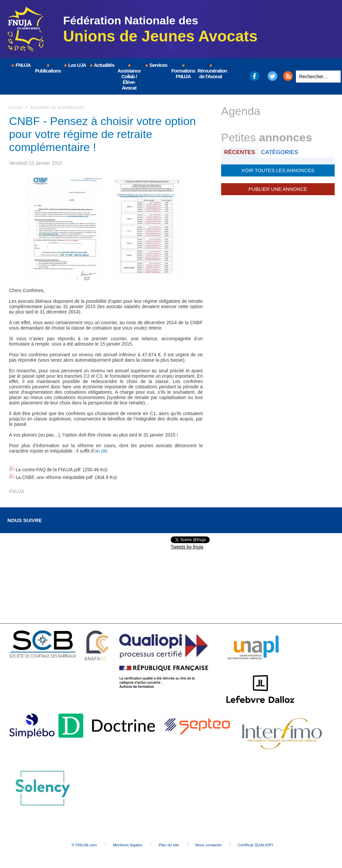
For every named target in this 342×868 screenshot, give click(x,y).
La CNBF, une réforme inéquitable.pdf (55, 476)
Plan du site (169, 843)
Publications (48, 69)
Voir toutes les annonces (278, 170)
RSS (288, 76)
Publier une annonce (278, 189)
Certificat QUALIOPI (263, 843)
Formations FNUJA (183, 72)
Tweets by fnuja (187, 545)
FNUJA (21, 65)
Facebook (254, 76)
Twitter (273, 76)
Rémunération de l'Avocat (211, 72)
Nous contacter (213, 843)
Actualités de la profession (57, 107)
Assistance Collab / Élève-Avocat (129, 78)
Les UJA (75, 65)
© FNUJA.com (77, 843)
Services (156, 65)
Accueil (15, 107)
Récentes (240, 152)
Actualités (102, 65)
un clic (101, 451)
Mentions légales (124, 843)
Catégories (281, 152)
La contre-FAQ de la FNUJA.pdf (49, 469)
